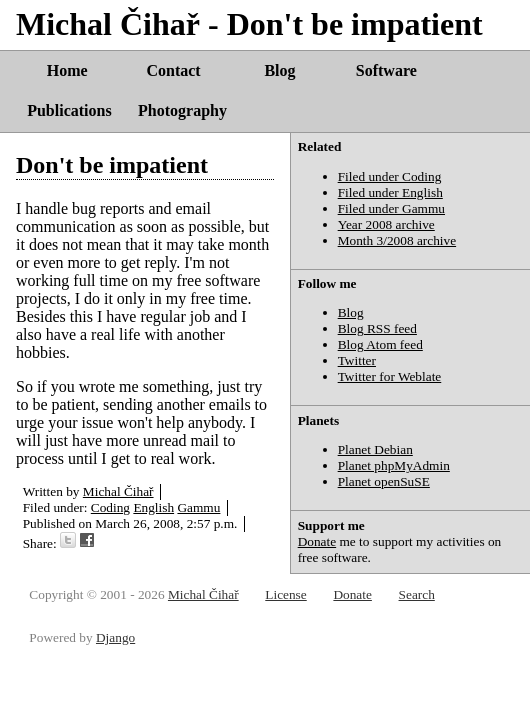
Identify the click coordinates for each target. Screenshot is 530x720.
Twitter (357, 360)
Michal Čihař (118, 491)
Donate (317, 541)
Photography (182, 110)
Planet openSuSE (384, 481)
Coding (110, 507)
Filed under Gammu (391, 208)
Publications (69, 110)
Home (67, 70)
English (153, 507)
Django (115, 637)
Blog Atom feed (380, 344)
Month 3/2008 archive (397, 240)
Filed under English (390, 192)
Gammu (198, 507)
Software (386, 70)
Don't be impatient (112, 165)
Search (417, 594)
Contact (173, 70)
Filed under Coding (390, 176)
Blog (279, 70)
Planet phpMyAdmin (394, 465)
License (285, 594)
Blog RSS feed (377, 328)
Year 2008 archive (386, 224)
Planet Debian (375, 449)
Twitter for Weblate (390, 376)
